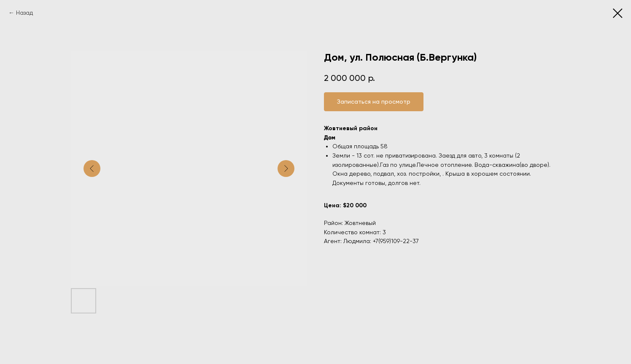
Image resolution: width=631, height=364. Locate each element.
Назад (24, 13)
